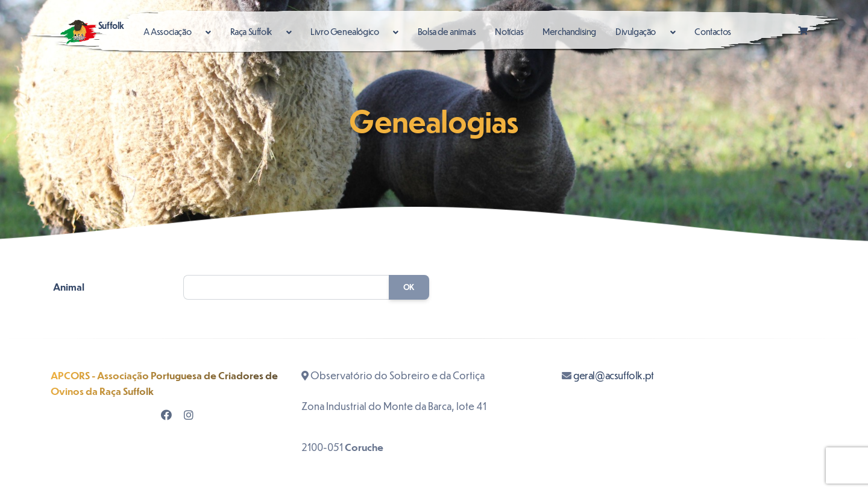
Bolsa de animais (447, 31)
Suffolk (92, 32)
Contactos (712, 31)
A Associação (168, 31)
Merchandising (569, 31)
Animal (69, 287)
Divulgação (637, 31)
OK (409, 287)
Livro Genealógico (345, 31)
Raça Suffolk (252, 31)
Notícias (509, 31)
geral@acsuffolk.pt (614, 375)
